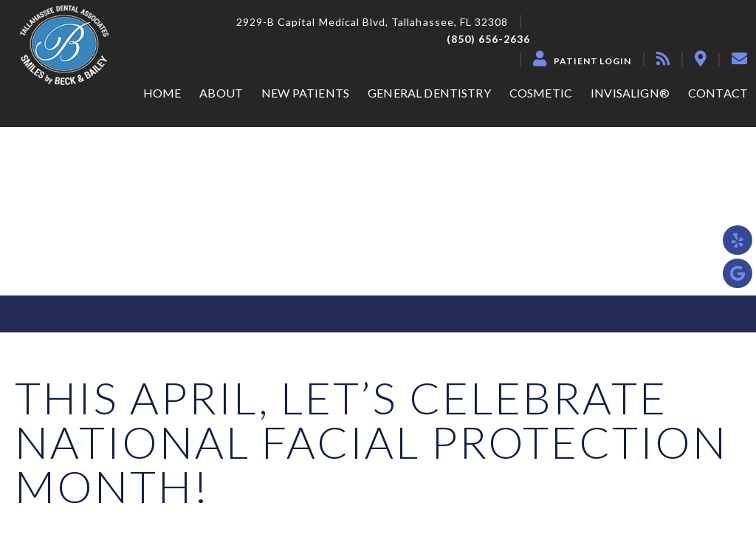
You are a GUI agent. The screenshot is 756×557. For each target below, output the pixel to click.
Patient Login (592, 61)
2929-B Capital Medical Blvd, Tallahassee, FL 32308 (372, 22)
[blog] (663, 58)
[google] (738, 273)
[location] (701, 58)
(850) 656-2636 (489, 39)
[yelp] (738, 240)
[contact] (739, 58)
